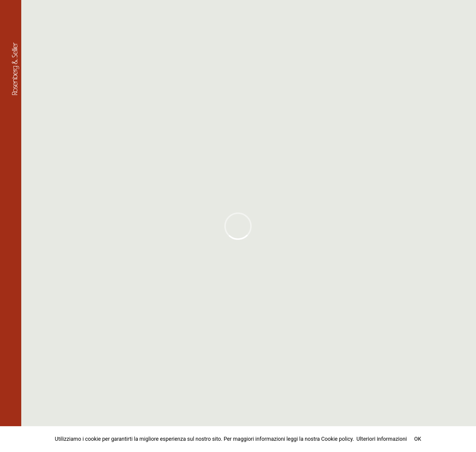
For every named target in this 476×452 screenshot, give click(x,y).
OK (418, 439)
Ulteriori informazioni (382, 439)
